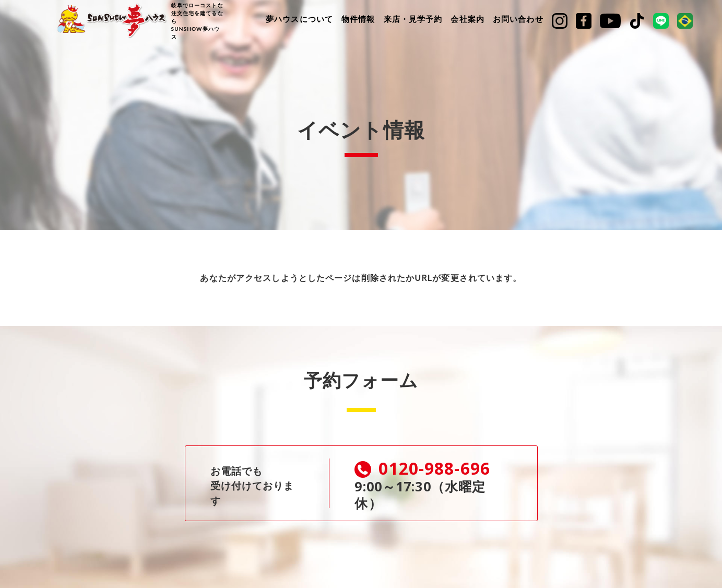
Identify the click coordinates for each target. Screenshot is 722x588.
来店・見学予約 (413, 19)
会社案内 (467, 19)
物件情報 (358, 19)
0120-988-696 (428, 469)
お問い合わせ (518, 19)
